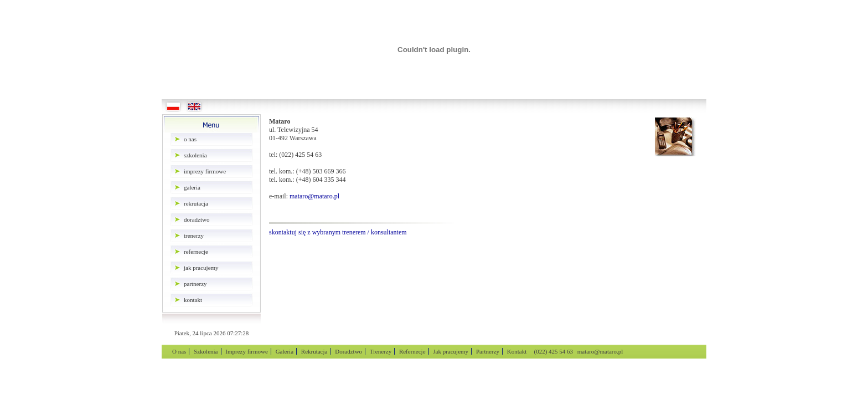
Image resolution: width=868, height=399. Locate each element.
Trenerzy (194, 236)
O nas (190, 139)
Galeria (192, 187)
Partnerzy (195, 284)
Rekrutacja (196, 203)
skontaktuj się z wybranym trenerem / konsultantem (338, 232)
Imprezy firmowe (205, 171)
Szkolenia (195, 155)
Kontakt (193, 300)
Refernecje (196, 252)
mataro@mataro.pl (314, 196)
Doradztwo (197, 219)
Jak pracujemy (201, 268)
